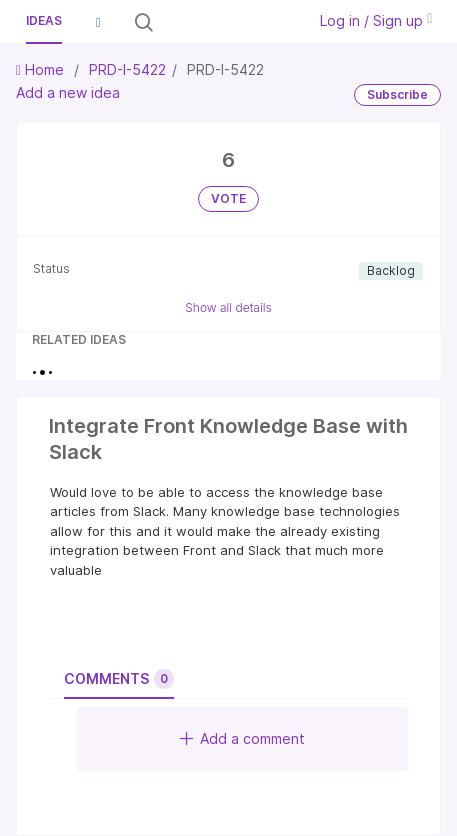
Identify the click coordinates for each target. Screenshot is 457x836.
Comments (119, 679)
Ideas (44, 20)
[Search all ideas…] (228, 22)
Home (42, 69)
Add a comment (242, 738)
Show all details (228, 307)
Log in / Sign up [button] (376, 20)
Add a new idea (68, 92)
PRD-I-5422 (127, 69)
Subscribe (397, 94)
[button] (98, 22)
